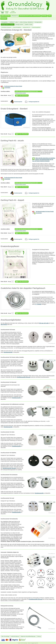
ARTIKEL (44, 16)
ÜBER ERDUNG (5, 16)
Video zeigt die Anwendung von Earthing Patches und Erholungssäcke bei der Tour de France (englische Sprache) (44, 159)
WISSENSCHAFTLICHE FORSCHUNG (30, 16)
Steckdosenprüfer (8, 352)
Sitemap (39, 636)
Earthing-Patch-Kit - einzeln (12, 141)
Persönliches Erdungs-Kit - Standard (16, 30)
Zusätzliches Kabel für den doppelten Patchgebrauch (23, 288)
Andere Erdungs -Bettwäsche (26, 22)
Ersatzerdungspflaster (36, 27)
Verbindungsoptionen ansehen (20, 93)
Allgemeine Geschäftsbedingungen (28, 636)
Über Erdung (4, 325)
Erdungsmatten (38, 22)
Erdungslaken (5, 22)
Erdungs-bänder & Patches (8, 24)
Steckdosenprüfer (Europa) (24, 377)
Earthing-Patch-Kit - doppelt (12, 200)
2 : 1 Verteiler (38, 304)
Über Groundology (5, 636)
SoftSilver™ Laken (14, 22)
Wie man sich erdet (44, 323)
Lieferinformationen (15, 636)
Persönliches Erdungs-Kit (6, 27)
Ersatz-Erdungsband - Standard (14, 109)
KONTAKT (4, 18)
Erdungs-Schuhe (19, 24)
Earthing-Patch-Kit (26, 27)
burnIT (33, 643)
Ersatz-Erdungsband (17, 27)
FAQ (50, 16)
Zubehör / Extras (29, 24)
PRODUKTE (15, 16)
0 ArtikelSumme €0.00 (13, 12)
